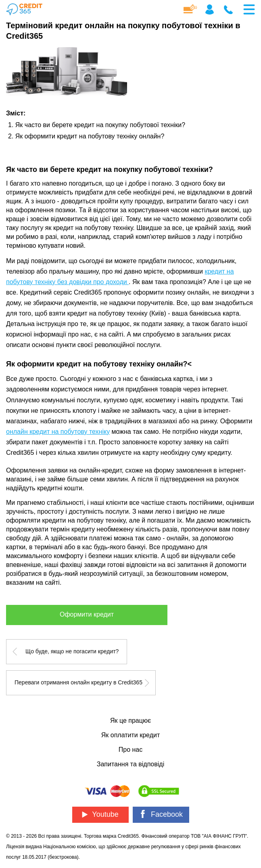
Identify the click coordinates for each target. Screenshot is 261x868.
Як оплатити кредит (130, 735)
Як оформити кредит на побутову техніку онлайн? (90, 136)
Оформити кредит (87, 614)
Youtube (100, 814)
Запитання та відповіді (130, 764)
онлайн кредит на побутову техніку (58, 432)
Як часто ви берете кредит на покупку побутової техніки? (100, 125)
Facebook (161, 814)
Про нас (130, 750)
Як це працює (130, 721)
